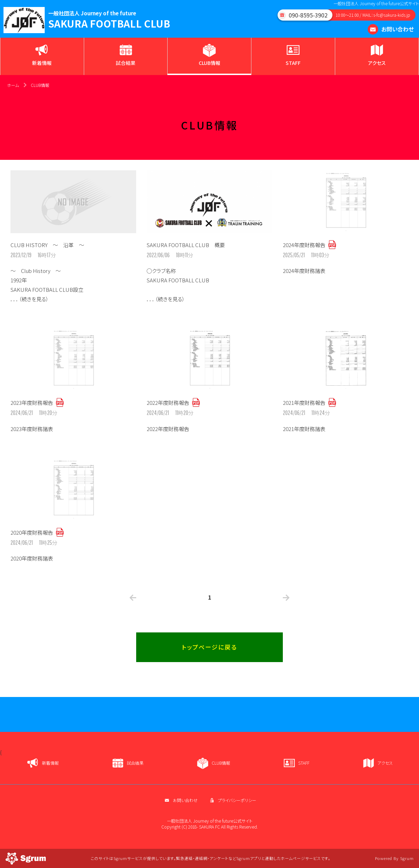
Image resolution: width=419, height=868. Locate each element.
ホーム (13, 85)
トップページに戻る (209, 647)
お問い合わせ (391, 29)
